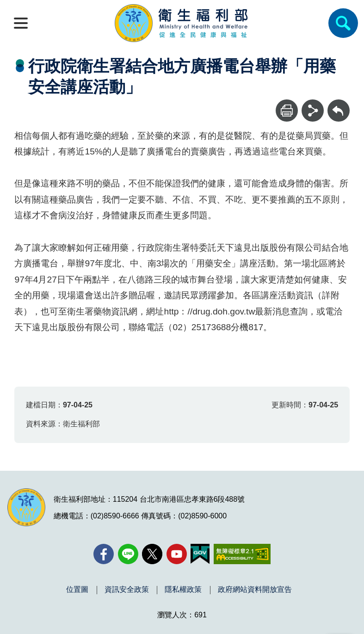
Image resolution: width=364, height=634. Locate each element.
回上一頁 (339, 104)
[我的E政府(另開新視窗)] (200, 554)
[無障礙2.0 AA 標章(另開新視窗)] (242, 554)
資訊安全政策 (127, 590)
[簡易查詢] (343, 23)
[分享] (313, 111)
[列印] (287, 111)
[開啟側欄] (21, 23)
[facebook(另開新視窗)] (104, 554)
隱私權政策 (183, 590)
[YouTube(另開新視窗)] (177, 554)
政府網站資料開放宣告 (255, 590)
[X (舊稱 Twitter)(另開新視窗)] (152, 554)
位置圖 (77, 590)
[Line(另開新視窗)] (128, 554)
